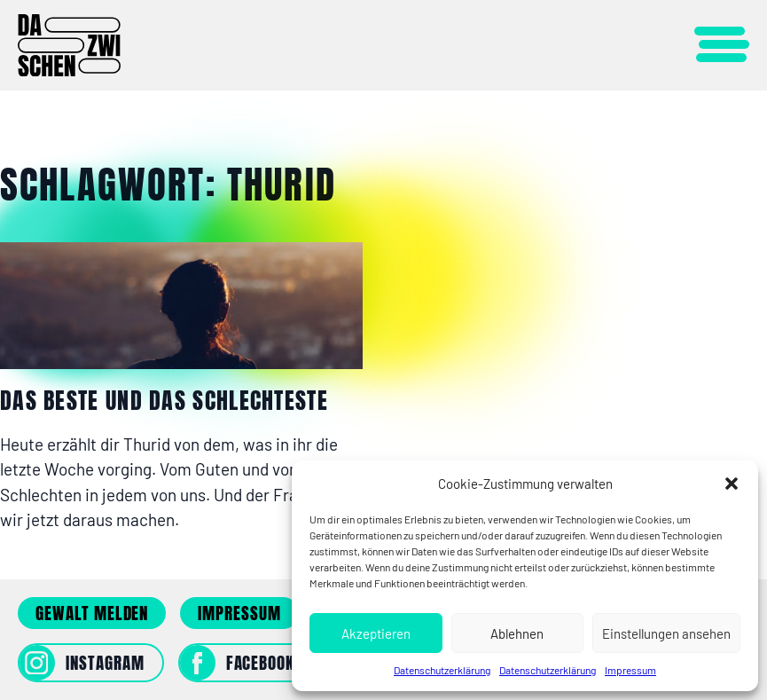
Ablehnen (517, 633)
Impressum (630, 670)
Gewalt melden (92, 613)
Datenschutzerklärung (442, 670)
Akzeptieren (376, 633)
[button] (732, 484)
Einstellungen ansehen (666, 633)
